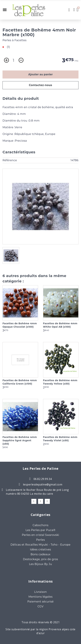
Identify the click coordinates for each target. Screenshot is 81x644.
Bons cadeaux (40, 554)
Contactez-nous (40, 85)
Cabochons (40, 525)
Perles (40, 540)
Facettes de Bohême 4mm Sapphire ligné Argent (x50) (20, 440)
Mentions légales (41, 597)
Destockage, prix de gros (40, 559)
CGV (41, 606)
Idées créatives (40, 550)
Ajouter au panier (41, 74)
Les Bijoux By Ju (40, 564)
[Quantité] (14, 60)
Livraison (40, 592)
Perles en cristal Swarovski (40, 535)
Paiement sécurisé (40, 602)
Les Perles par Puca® (40, 530)
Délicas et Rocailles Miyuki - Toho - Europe (41, 545)
